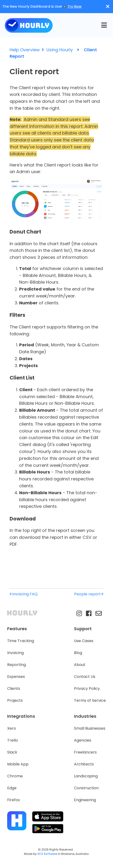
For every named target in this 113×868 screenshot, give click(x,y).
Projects (15, 700)
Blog (78, 653)
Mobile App (18, 764)
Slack (12, 752)
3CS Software (47, 854)
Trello (13, 740)
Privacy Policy (87, 689)
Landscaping (86, 776)
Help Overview (28, 50)
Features (17, 629)
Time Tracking (21, 641)
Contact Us (85, 677)
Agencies (83, 740)
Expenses (16, 677)
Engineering (85, 800)
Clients (14, 689)
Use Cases (84, 641)
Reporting (17, 665)
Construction (86, 788)
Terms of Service (90, 700)
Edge (12, 788)
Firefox (14, 800)
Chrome (15, 776)
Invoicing (15, 653)
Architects (84, 764)
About (80, 665)
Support (83, 629)
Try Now (75, 6)
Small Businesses (90, 728)
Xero (12, 728)
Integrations (21, 716)
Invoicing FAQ (24, 594)
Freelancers (85, 752)
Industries (85, 716)
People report (89, 594)
